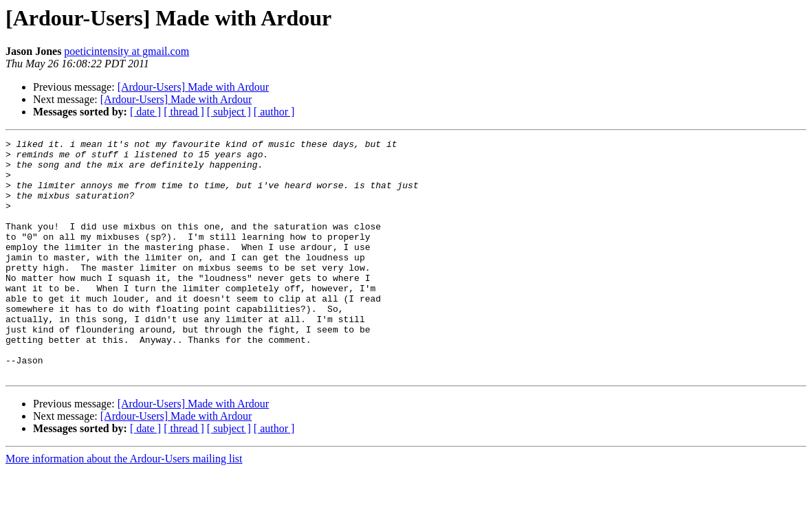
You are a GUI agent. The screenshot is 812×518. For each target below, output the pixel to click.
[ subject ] (229, 112)
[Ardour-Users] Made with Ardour (194, 87)
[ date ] (145, 112)
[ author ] (274, 112)
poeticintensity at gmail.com (127, 51)
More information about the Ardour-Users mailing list (124, 506)
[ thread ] (184, 112)
